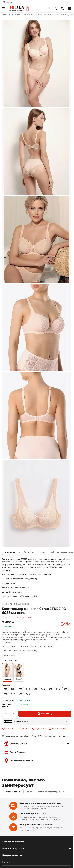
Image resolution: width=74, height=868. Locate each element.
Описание (10, 552)
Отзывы (42, 552)
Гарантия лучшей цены (33, 814)
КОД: (4, 604)
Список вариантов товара (54, 736)
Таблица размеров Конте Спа (20, 736)
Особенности (26, 552)
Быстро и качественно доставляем (40, 803)
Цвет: (5, 660)
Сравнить (23, 729)
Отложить (8, 729)
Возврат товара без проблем (37, 825)
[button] (39, 729)
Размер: (6, 685)
